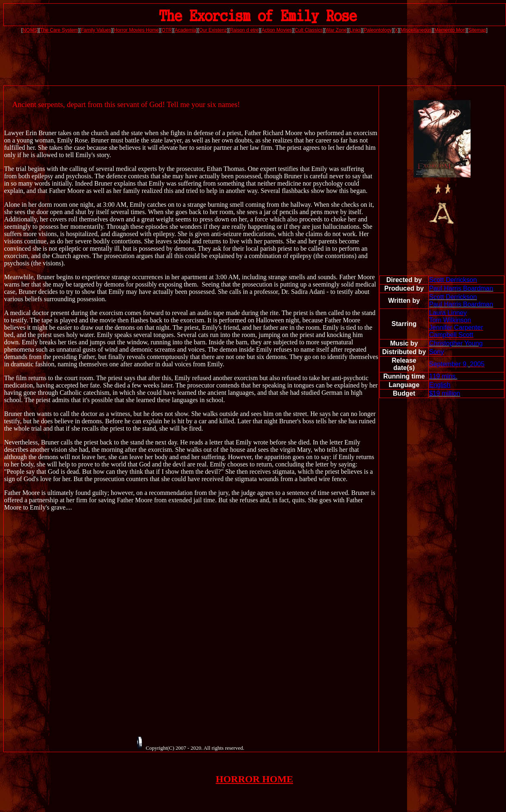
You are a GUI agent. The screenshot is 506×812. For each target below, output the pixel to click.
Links (355, 30)
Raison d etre (244, 30)
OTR (167, 30)
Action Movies (277, 30)
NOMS (30, 30)
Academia (185, 30)
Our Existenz (213, 30)
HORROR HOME (254, 779)
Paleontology (378, 30)
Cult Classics (309, 30)
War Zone (336, 30)
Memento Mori (450, 30)
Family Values (96, 30)
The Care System (59, 30)
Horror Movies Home (137, 30)
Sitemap (477, 30)
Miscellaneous (416, 30)
